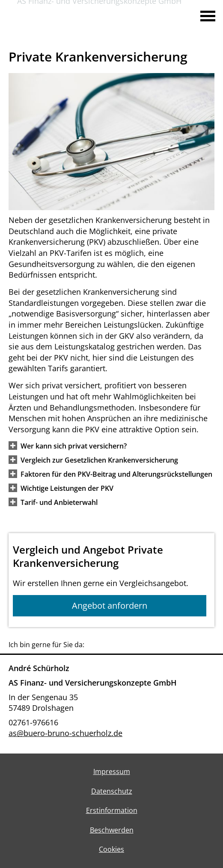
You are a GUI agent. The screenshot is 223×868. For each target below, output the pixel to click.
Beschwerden (112, 830)
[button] (74, 446)
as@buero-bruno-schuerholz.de (65, 733)
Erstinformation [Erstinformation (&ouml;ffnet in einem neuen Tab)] (112, 810)
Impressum (112, 771)
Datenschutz (112, 791)
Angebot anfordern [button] (110, 606)
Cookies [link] (111, 849)
